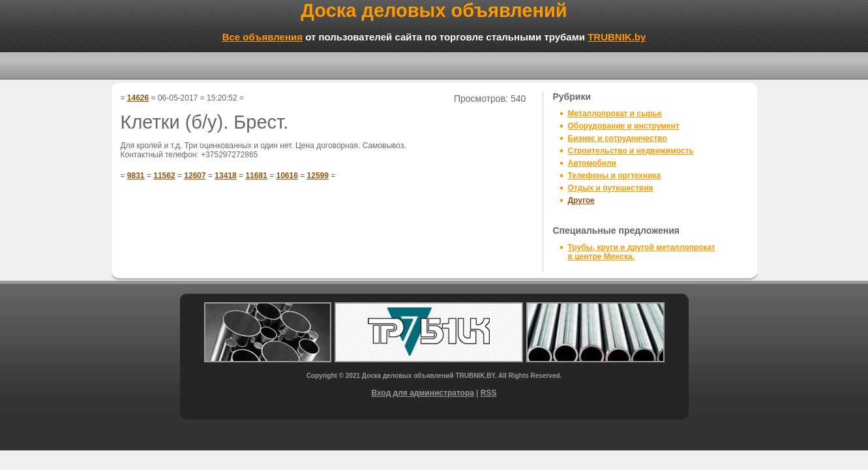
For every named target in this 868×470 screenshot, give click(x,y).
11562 (164, 176)
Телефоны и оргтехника (615, 176)
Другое (581, 200)
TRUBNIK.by (617, 37)
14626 (138, 98)
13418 (225, 176)
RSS (489, 393)
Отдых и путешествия (611, 188)
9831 (136, 176)
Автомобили (592, 163)
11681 (256, 176)
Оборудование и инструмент (624, 126)
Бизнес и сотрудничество (618, 138)
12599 (318, 176)
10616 (287, 176)
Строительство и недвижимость (631, 151)
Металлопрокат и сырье (615, 114)
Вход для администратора (423, 393)
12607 (195, 176)
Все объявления (262, 37)
